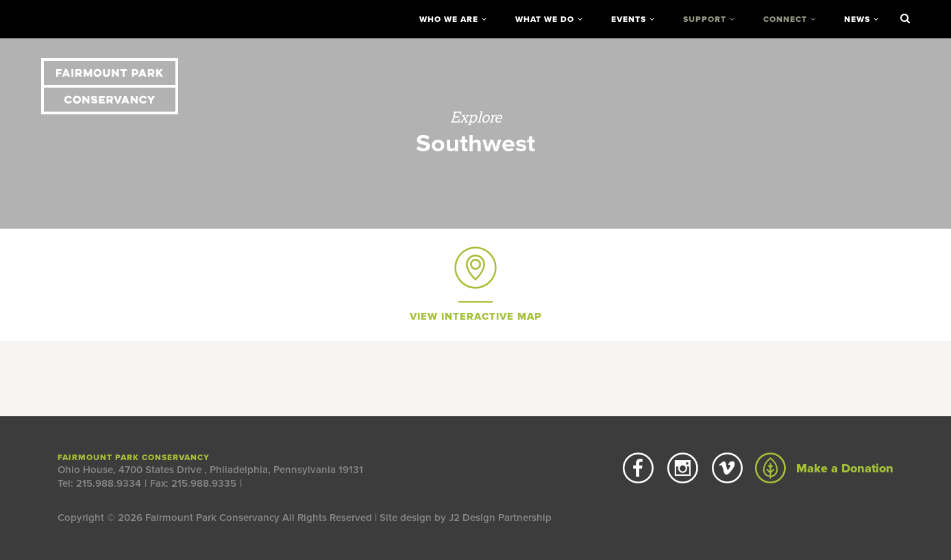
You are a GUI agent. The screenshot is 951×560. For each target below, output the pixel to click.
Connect (785, 19)
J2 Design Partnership (500, 518)
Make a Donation (824, 468)
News (857, 19)
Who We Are (449, 19)
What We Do (545, 19)
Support (705, 19)
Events (629, 19)
